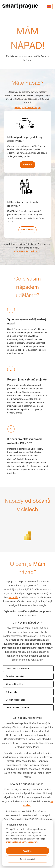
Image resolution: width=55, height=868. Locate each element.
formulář (13, 597)
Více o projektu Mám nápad (27, 107)
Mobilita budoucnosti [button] (15, 700)
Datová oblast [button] (12, 692)
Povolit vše (27, 851)
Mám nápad (27, 164)
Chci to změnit (27, 230)
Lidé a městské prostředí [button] (17, 668)
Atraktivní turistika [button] (14, 684)
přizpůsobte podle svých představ (21, 842)
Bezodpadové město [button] (15, 676)
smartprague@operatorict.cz (27, 251)
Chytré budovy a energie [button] (17, 708)
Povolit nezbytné (27, 859)
